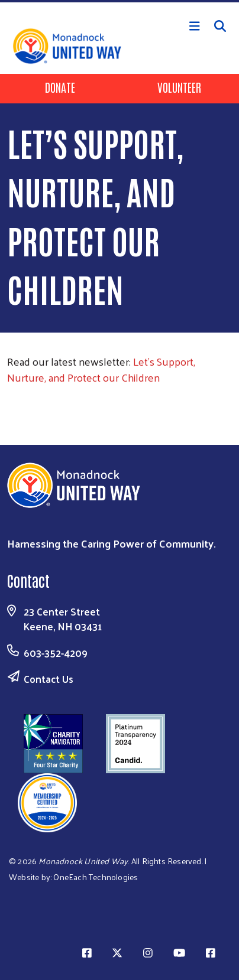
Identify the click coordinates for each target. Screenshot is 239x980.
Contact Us (49, 679)
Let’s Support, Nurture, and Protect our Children (101, 369)
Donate (60, 87)
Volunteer (179, 87)
